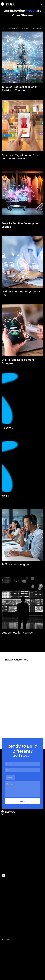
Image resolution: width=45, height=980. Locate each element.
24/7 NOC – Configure (15, 564)
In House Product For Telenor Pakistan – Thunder (19, 89)
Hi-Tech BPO (25, 28)
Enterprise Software (13, 28)
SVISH (5, 496)
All (3, 28)
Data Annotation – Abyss (17, 633)
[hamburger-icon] (42, 5)
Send (22, 801)
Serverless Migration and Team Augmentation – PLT (21, 157)
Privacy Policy (6, 939)
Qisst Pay (7, 428)
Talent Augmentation (37, 28)
